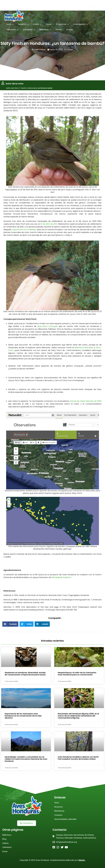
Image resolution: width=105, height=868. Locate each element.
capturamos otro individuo (24, 230)
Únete (37, 24)
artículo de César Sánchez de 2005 (85, 401)
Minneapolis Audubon (61, 577)
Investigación (81, 24)
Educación (12, 30)
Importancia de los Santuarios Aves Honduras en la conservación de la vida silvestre (23, 716)
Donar (49, 24)
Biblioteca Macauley (84, 348)
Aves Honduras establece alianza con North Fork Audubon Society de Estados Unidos (78, 758)
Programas (62, 24)
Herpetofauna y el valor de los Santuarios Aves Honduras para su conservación (77, 674)
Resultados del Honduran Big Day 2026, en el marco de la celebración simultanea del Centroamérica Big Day (78, 716)
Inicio (10, 24)
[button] (10, 624)
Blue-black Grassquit (47, 326)
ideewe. (82, 860)
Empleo (70, 30)
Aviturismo (29, 30)
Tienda (59, 30)
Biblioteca (45, 30)
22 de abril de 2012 (49, 224)
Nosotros (23, 24)
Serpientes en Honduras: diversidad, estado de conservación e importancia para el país (25, 674)
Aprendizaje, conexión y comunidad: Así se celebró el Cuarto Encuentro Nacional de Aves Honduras (26, 759)
